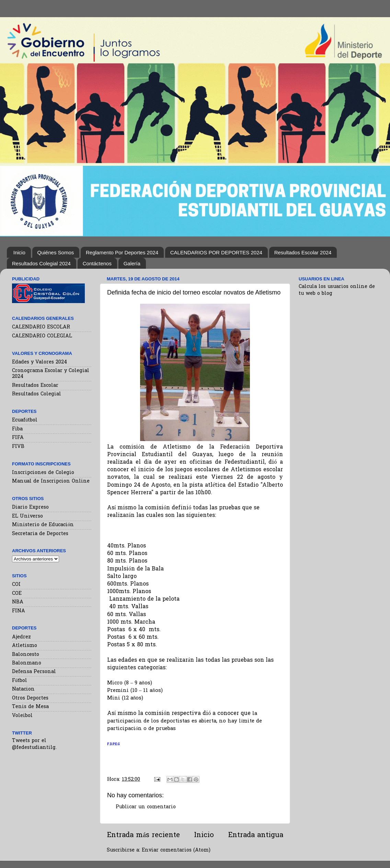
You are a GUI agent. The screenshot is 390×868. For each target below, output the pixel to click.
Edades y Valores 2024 (39, 362)
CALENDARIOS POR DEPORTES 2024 (216, 252)
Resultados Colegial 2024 (41, 263)
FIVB (18, 447)
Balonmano (27, 663)
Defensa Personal (34, 672)
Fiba (17, 429)
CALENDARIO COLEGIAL (42, 336)
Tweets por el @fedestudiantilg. (34, 744)
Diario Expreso (30, 507)
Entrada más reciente (143, 835)
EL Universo (27, 516)
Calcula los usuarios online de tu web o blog (337, 290)
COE (17, 594)
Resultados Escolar (35, 386)
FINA (19, 611)
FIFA (18, 438)
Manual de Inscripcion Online (51, 481)
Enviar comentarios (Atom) (176, 850)
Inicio (19, 252)
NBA (18, 602)
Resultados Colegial (37, 394)
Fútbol (20, 681)
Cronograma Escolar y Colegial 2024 (51, 374)
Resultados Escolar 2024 (303, 252)
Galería (132, 263)
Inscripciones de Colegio (43, 473)
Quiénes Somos (56, 252)
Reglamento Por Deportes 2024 (122, 252)
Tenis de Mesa (30, 707)
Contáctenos (97, 263)
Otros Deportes (30, 698)
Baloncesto (26, 655)
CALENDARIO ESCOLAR (41, 327)
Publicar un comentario (146, 807)
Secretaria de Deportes (40, 534)
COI (16, 585)
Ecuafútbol (25, 420)
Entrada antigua (256, 835)
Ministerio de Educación (43, 525)
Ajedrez (21, 637)
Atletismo (25, 646)
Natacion (23, 689)
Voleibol (22, 716)
